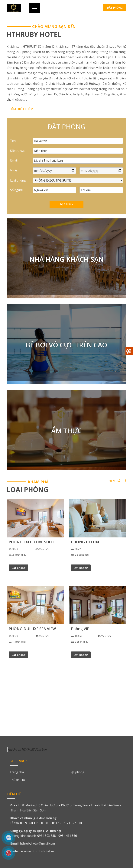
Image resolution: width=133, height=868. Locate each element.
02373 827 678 (72, 823)
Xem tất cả (118, 481)
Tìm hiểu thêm (22, 109)
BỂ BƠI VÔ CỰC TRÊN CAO (66, 345)
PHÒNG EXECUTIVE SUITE (32, 542)
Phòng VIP (80, 629)
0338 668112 (50, 823)
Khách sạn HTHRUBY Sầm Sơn (27, 749)
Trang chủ (17, 772)
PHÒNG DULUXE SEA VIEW (32, 629)
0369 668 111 (29, 823)
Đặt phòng (115, 8)
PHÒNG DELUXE (86, 542)
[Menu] (35, 8)
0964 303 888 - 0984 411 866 (57, 836)
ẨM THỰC (66, 431)
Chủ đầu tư (17, 780)
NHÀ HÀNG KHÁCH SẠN (66, 259)
